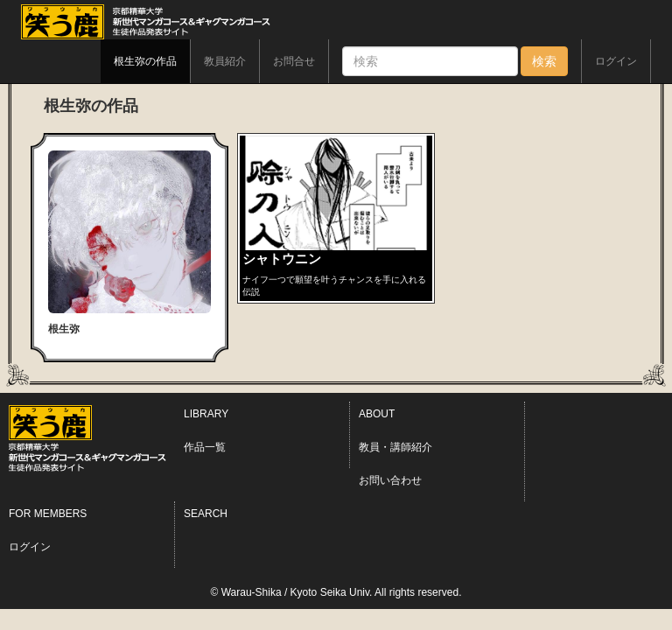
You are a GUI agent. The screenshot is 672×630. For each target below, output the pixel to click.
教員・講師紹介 (395, 447)
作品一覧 (205, 447)
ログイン (616, 61)
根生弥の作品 (145, 61)
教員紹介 (225, 61)
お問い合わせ (390, 480)
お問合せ (294, 61)
